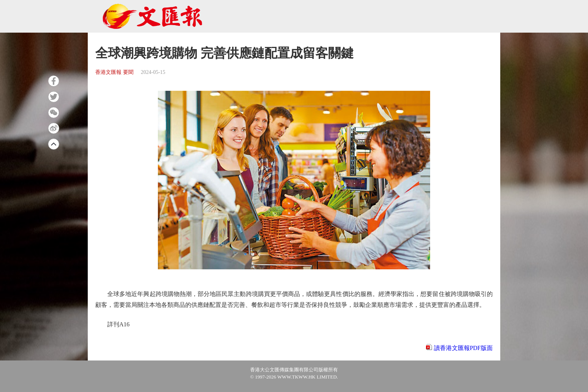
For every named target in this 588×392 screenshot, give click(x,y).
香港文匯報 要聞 (114, 72)
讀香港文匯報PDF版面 (463, 348)
